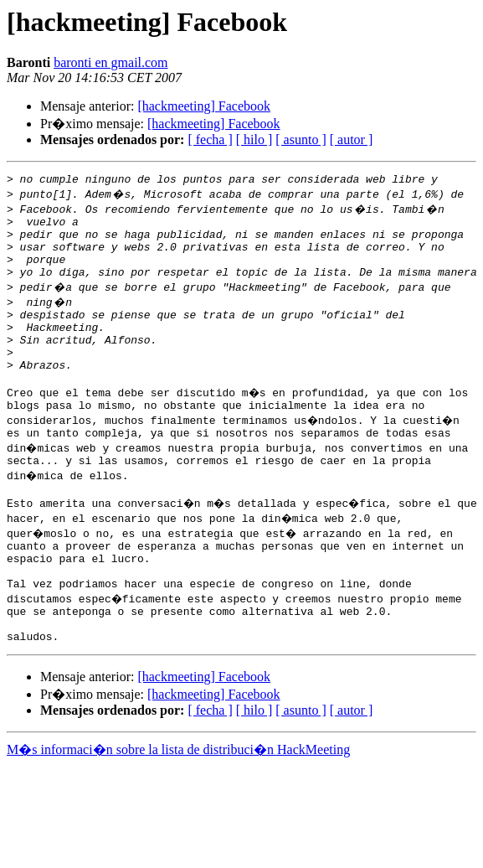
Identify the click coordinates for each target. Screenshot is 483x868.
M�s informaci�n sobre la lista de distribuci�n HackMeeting (178, 807)
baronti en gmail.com (110, 62)
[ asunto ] (301, 139)
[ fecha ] (210, 139)
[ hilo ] (254, 139)
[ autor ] (352, 139)
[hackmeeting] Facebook (204, 106)
